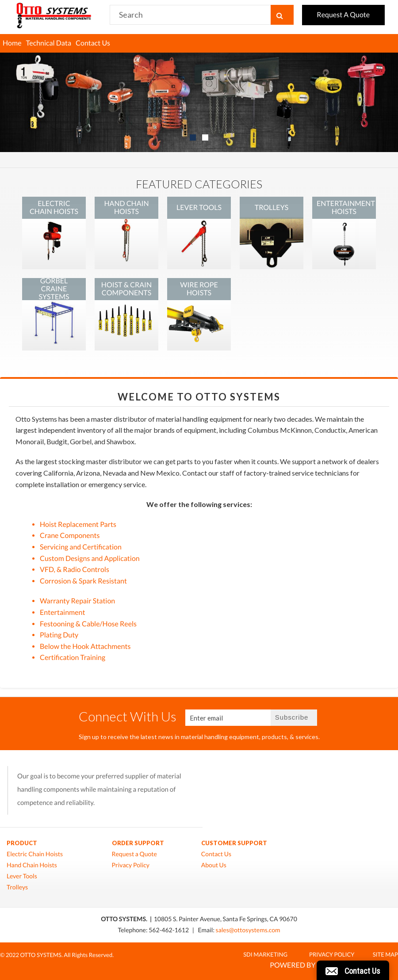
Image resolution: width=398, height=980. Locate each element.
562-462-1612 (169, 930)
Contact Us (93, 43)
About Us (214, 865)
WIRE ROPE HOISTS (199, 289)
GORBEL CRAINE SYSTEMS (54, 289)
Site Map (385, 954)
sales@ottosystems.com (248, 930)
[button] (353, 970)
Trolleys (17, 887)
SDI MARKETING (265, 954)
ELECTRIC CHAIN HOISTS (54, 208)
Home (12, 43)
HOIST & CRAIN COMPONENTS (126, 289)
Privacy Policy (131, 865)
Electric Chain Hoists (35, 854)
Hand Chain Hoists (32, 865)
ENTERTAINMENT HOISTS (346, 208)
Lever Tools (22, 876)
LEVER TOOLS (199, 208)
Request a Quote (134, 854)
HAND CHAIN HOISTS (126, 208)
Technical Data (49, 43)
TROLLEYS (272, 208)
